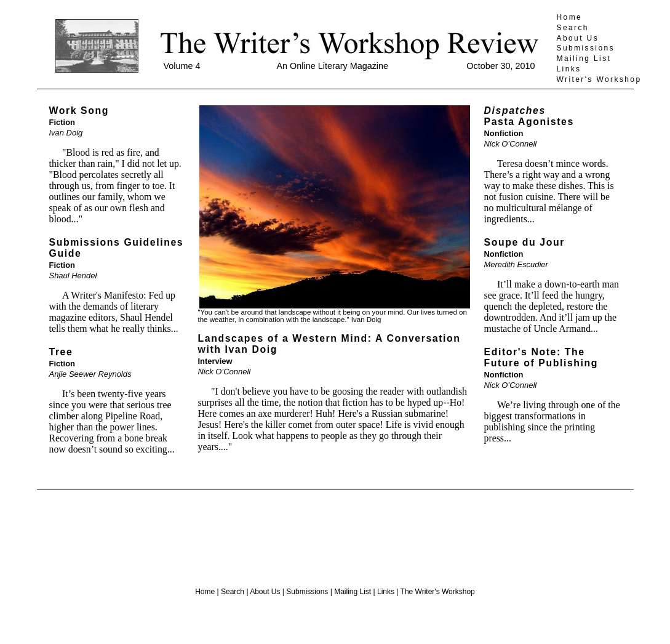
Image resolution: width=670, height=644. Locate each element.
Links (569, 69)
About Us (578, 38)
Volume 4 (182, 66)
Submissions (586, 48)
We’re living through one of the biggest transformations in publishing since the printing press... (552, 421)
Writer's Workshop (599, 79)
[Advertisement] (335, 534)
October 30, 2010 (501, 66)
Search (573, 28)
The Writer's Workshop (438, 592)
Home (570, 17)
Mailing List (584, 58)
